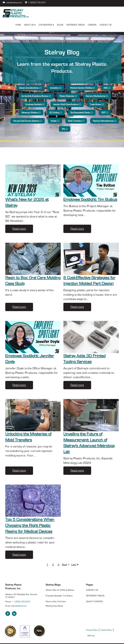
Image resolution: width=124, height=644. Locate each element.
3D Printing (56, 112)
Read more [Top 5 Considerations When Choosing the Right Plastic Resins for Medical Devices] (19, 555)
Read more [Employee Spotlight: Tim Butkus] (77, 229)
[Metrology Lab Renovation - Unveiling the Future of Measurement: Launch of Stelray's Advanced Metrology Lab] (91, 415)
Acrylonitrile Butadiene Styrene (36, 96)
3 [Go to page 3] (59, 565)
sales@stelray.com (12, 2)
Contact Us (106, 25)
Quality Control (95, 601)
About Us (29, 25)
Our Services (45, 25)
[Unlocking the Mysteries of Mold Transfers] (33, 415)
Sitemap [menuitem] (91, 636)
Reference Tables (76, 25)
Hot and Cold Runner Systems (28, 121)
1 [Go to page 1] (47, 565)
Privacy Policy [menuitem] (92, 630)
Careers (92, 25)
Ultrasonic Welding (31, 112)
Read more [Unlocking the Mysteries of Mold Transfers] (19, 470)
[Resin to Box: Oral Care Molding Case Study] (33, 259)
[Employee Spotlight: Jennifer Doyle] (33, 337)
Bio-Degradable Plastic (82, 112)
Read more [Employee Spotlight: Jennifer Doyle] (19, 385)
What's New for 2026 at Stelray (60, 590)
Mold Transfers (76, 121)
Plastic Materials (68, 96)
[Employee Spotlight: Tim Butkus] (91, 181)
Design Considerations (30, 88)
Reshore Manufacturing (105, 121)
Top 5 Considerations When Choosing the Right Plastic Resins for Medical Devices (30, 526)
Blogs (60, 25)
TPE (65, 129)
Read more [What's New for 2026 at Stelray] (19, 229)
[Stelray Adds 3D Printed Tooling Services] (91, 337)
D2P (105, 112)
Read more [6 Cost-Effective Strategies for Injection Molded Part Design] (77, 307)
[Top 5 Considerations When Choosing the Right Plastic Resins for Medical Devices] (33, 501)
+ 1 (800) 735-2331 (21, 602)
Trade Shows (97, 104)
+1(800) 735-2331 (35, 2)
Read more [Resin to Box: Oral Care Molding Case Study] (19, 307)
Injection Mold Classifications (67, 104)
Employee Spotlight (35, 104)
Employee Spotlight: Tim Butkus (90, 200)
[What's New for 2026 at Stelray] (33, 181)
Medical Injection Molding (83, 88)
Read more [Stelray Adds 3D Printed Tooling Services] (77, 385)
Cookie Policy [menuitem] (106, 630)
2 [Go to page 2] (53, 565)
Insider (55, 121)
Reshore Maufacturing (97, 96)
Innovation (56, 88)
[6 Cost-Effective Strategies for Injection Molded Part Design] (91, 259)
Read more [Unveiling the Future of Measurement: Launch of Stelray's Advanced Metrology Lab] (77, 470)
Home (18, 25)
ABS (107, 88)
